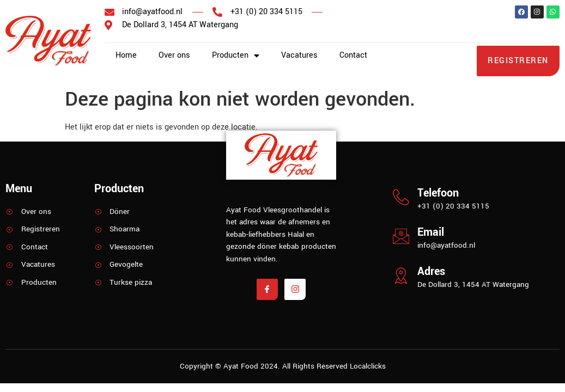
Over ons (174, 55)
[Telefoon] (401, 197)
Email (431, 232)
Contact (353, 55)
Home (126, 55)
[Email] (401, 236)
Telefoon (438, 193)
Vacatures (299, 55)
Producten (236, 56)
